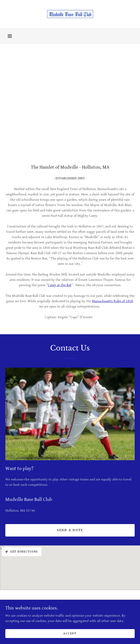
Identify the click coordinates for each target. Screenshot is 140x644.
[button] (10, 36)
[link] (70, 14)
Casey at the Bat (60, 285)
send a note (70, 530)
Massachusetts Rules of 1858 (112, 301)
